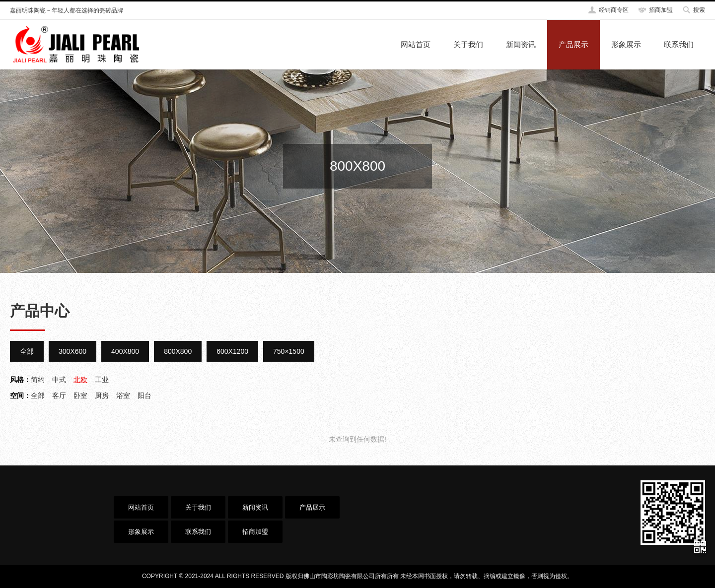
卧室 (80, 395)
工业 (102, 380)
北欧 (80, 380)
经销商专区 (614, 10)
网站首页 (416, 44)
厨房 (102, 395)
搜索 (699, 10)
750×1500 (289, 351)
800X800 (178, 351)
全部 (27, 351)
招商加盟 (661, 10)
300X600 (72, 351)
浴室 (123, 395)
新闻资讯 (521, 44)
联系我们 (679, 44)
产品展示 (573, 44)
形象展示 (626, 44)
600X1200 (232, 351)
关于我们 (468, 44)
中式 (59, 380)
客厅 (59, 395)
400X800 (125, 351)
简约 (38, 380)
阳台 (144, 395)
